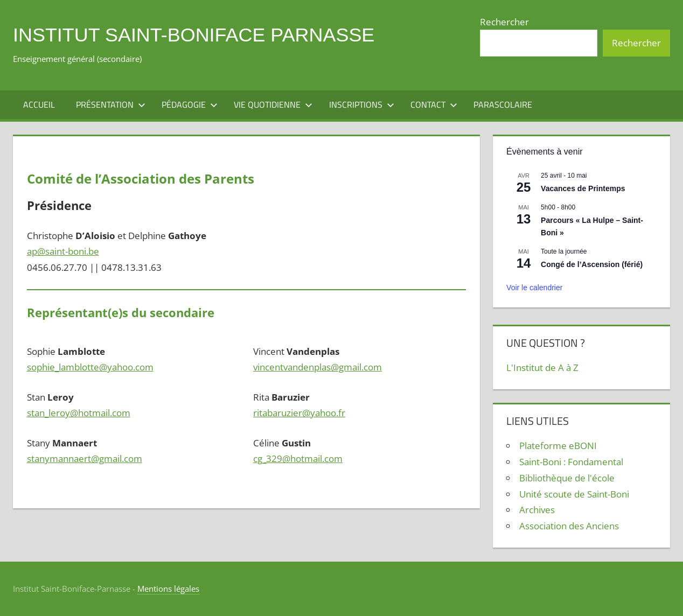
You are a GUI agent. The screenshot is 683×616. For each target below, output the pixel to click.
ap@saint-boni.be (63, 251)
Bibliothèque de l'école (567, 478)
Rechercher (504, 22)
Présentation (111, 104)
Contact (434, 104)
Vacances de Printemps (583, 188)
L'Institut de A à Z (542, 367)
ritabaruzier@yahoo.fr (299, 413)
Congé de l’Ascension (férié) (592, 264)
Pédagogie (190, 104)
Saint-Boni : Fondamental (571, 462)
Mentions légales (168, 589)
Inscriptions (362, 104)
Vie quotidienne (273, 104)
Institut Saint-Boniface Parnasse (194, 35)
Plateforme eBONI (558, 446)
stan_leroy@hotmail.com (79, 413)
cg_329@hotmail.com (298, 458)
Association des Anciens (569, 526)
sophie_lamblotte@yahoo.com (90, 367)
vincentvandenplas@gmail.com (318, 367)
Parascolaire (503, 104)
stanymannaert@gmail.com (85, 458)
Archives (537, 510)
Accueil (39, 104)
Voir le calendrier (534, 288)
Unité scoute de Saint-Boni (574, 494)
